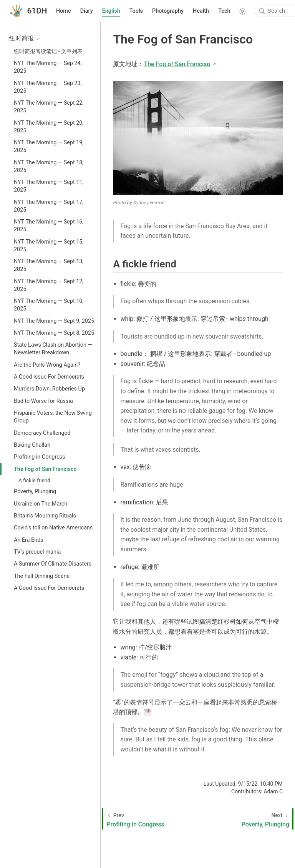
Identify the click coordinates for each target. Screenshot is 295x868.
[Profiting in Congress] (152, 819)
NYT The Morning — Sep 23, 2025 (48, 87)
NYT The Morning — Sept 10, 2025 (49, 305)
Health (201, 11)
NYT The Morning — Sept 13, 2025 (49, 265)
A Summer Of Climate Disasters (53, 564)
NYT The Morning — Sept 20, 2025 (49, 127)
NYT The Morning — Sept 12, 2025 (49, 285)
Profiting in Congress (40, 457)
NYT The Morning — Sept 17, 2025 (49, 206)
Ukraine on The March (41, 504)
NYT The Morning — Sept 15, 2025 (49, 246)
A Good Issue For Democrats (49, 377)
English (111, 11)
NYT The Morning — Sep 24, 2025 (48, 67)
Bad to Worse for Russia (43, 401)
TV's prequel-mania (37, 552)
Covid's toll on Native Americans (53, 528)
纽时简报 (25, 38)
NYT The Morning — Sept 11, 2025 (49, 186)
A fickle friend (34, 480)
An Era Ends (29, 540)
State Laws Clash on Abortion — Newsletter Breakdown (53, 349)
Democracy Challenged (42, 433)
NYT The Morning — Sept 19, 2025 (49, 146)
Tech (224, 11)
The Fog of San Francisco (45, 469)
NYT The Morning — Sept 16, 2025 (49, 226)
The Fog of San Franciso (177, 64)
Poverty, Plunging (35, 492)
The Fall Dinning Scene (42, 576)
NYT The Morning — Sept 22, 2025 (49, 107)
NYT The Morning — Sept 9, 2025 (54, 321)
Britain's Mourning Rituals (45, 516)
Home (64, 11)
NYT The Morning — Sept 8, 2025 (54, 333)
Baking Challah (32, 445)
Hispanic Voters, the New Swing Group (53, 417)
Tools (136, 11)
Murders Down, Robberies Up (49, 389)
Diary (87, 11)
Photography (168, 11)
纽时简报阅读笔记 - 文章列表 (48, 51)
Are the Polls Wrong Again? (47, 365)
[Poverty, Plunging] (249, 819)
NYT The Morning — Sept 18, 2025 (49, 166)
